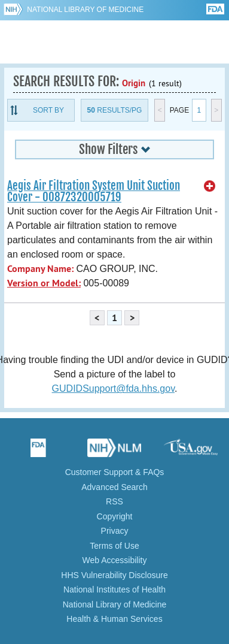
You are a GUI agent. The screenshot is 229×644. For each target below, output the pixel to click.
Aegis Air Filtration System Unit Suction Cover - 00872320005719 (94, 191)
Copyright (115, 516)
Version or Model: (44, 283)
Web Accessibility (115, 560)
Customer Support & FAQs (115, 472)
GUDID (114, 42)
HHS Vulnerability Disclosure (114, 575)
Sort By (48, 110)
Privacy (115, 531)
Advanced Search (114, 487)
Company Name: (40, 269)
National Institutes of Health (114, 589)
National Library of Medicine (85, 10)
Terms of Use (114, 546)
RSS (114, 501)
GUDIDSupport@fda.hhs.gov (113, 388)
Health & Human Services (114, 619)
